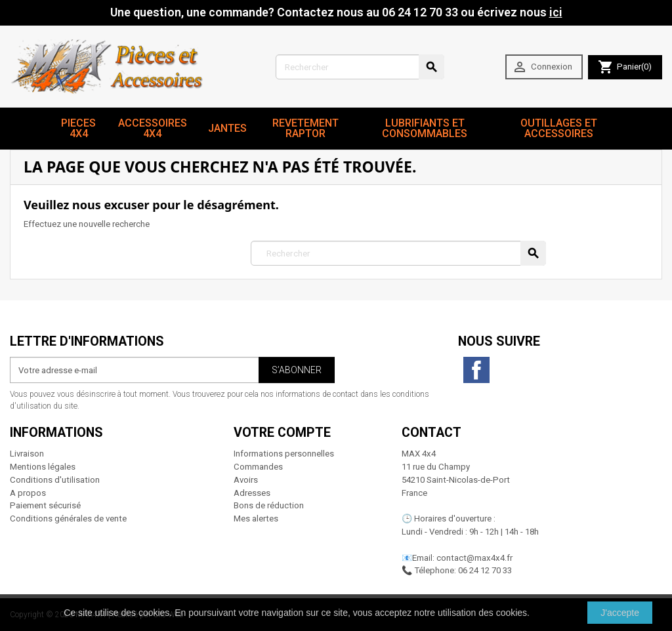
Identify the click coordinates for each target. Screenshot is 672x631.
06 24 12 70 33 (485, 570)
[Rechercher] (360, 67)
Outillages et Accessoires (559, 128)
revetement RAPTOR (305, 128)
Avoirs (246, 480)
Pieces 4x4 (78, 128)
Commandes (258, 467)
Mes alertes (256, 519)
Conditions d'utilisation (55, 480)
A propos (28, 493)
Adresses (252, 493)
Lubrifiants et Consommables (425, 128)
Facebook (476, 370)
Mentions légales (43, 467)
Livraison (27, 454)
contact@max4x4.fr (474, 558)
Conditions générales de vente (68, 519)
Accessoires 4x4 (153, 128)
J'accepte (620, 613)
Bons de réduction (269, 505)
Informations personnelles (284, 454)
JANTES (227, 128)
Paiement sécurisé (45, 505)
